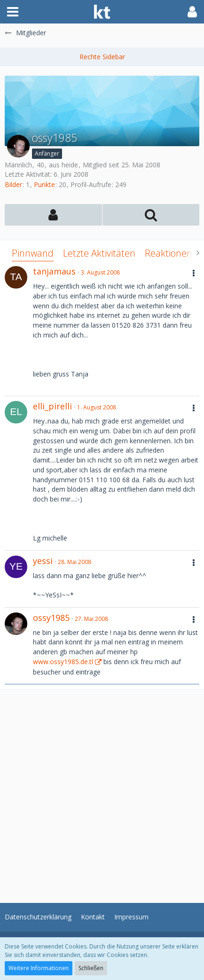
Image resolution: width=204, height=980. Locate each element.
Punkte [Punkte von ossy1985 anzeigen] (44, 184)
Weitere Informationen (39, 968)
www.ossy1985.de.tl (63, 662)
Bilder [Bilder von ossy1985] (13, 184)
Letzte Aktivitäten (99, 253)
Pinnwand (33, 253)
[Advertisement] (102, 792)
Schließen (91, 968)
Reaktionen (169, 253)
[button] (13, 12)
